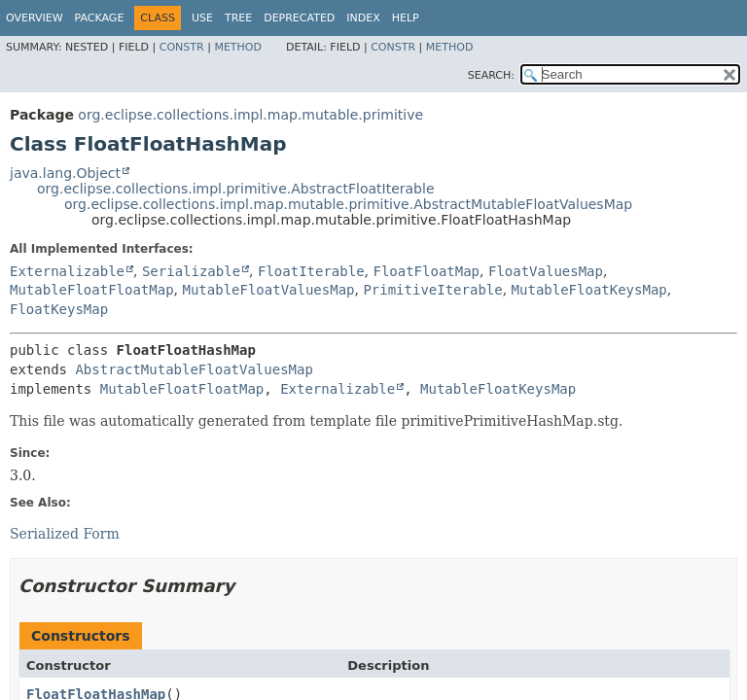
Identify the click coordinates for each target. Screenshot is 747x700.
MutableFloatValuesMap (268, 290)
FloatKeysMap (59, 309)
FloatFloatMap (426, 271)
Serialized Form (65, 534)
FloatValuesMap (546, 271)
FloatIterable (311, 271)
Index (363, 18)
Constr (182, 47)
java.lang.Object (65, 173)
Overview (35, 18)
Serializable (191, 271)
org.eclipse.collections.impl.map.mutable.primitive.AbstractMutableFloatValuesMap (348, 204)
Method (238, 47)
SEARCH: (491, 75)
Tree (238, 18)
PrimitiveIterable (432, 290)
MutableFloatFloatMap (92, 290)
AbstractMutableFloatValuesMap (194, 369)
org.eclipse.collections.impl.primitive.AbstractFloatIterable (236, 189)
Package (100, 18)
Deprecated (299, 18)
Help (406, 18)
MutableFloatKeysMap (589, 290)
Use (202, 18)
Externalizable (67, 271)
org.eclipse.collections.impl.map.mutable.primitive (250, 115)
